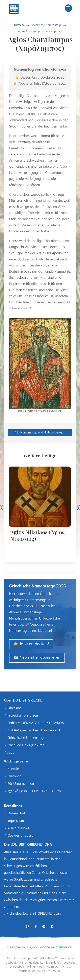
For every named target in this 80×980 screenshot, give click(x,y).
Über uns (14, 708)
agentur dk (64, 947)
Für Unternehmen (21, 784)
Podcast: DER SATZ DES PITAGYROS (36, 723)
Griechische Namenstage (26, 738)
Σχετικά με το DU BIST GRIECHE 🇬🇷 (35, 791)
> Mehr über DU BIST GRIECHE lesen (32, 914)
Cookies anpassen (21, 836)
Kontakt (13, 769)
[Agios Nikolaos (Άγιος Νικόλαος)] (40, 497)
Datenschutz (17, 813)
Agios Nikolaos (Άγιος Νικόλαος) (37, 535)
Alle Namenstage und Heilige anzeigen (40, 433)
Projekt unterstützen (23, 716)
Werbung (14, 776)
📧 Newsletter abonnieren (37, 658)
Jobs (11, 753)
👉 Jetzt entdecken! (31, 644)
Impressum (16, 821)
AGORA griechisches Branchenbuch (34, 730)
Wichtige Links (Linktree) (26, 745)
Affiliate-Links (18, 828)
